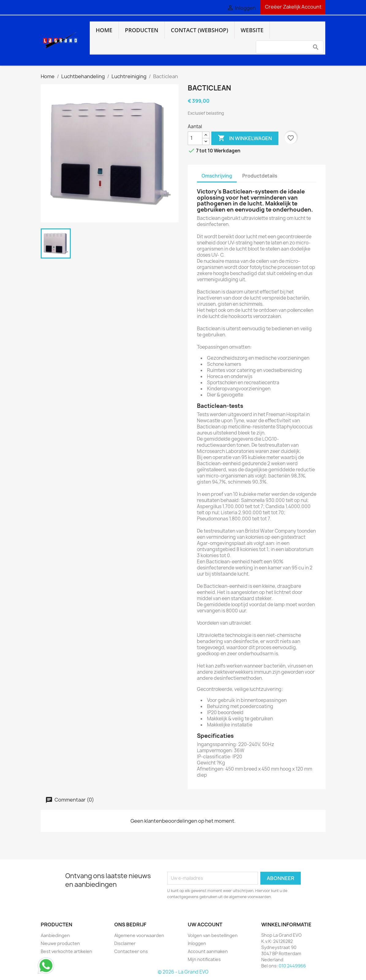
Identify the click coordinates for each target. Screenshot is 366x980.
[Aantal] (195, 138)
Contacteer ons (131, 951)
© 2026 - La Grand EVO (183, 972)
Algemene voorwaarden (139, 935)
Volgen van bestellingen (213, 935)
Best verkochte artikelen (66, 951)
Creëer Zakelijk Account (293, 7)
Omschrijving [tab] (217, 176)
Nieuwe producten (60, 943)
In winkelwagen (245, 138)
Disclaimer (125, 943)
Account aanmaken (208, 951)
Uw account (205, 924)
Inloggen (197, 943)
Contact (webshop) (200, 30)
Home (104, 30)
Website (252, 30)
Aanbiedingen (55, 935)
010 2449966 (292, 966)
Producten (142, 30)
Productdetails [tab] (260, 176)
